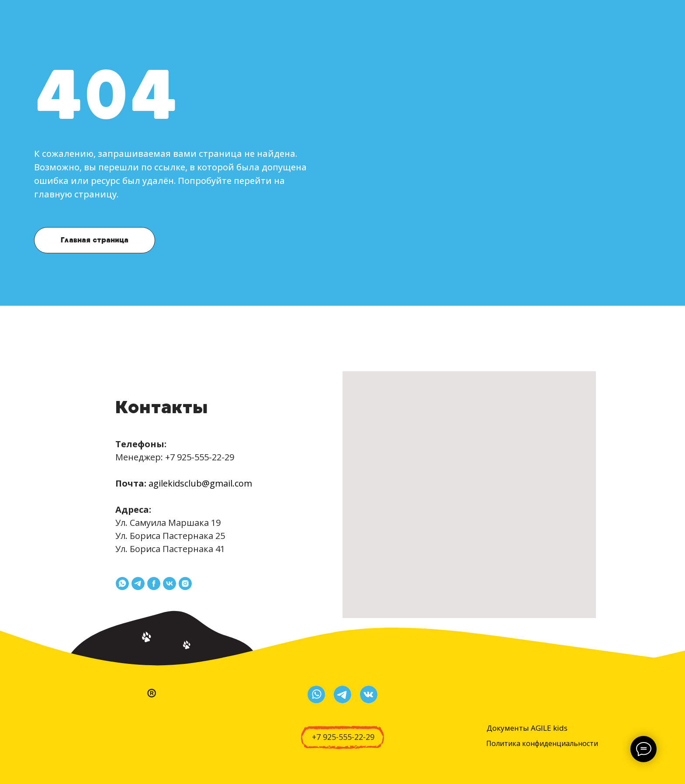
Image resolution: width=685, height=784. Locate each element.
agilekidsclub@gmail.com (200, 483)
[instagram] (185, 584)
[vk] (170, 584)
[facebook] (154, 584)
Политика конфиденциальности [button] (542, 743)
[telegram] (138, 584)
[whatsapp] (122, 584)
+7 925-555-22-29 (200, 457)
